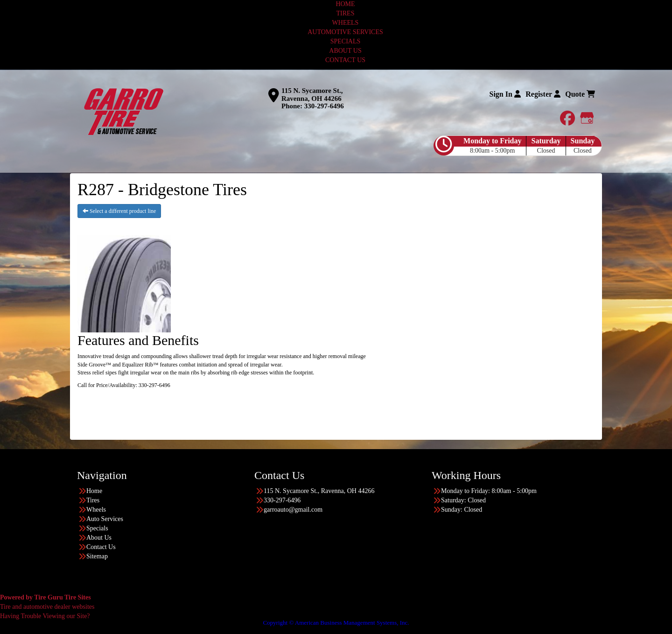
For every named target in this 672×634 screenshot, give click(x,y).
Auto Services (105, 519)
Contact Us (101, 547)
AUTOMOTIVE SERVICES (345, 32)
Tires (93, 500)
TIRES (346, 13)
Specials (97, 528)
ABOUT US (345, 51)
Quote (580, 94)
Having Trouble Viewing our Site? (45, 616)
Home (94, 491)
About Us (99, 538)
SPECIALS (346, 41)
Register (543, 94)
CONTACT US (345, 60)
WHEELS (346, 23)
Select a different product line (119, 211)
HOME (345, 4)
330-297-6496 (324, 106)
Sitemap (97, 556)
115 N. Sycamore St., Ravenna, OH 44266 (312, 95)
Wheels (96, 510)
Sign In (505, 94)
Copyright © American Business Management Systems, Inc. (336, 623)
